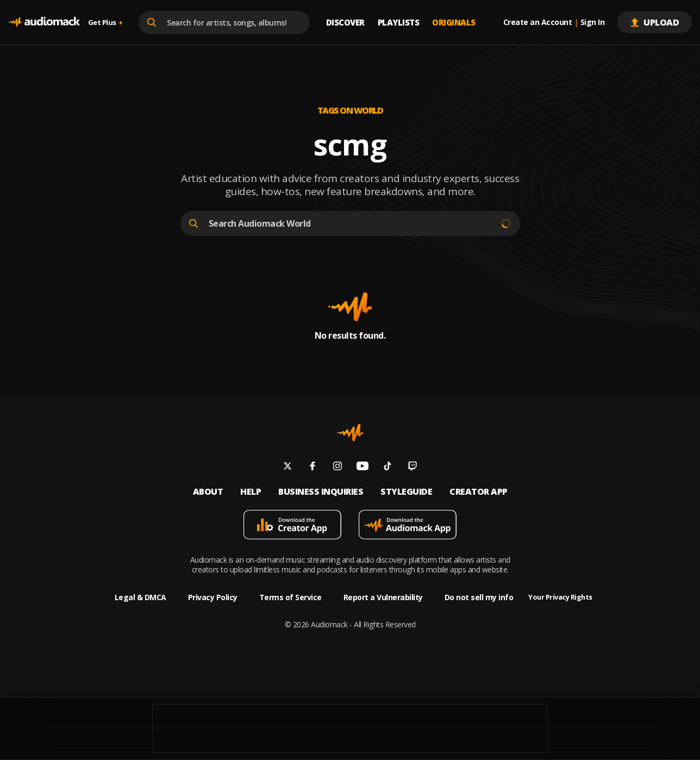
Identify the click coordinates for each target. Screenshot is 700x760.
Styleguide (406, 492)
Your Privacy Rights (560, 597)
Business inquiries (321, 492)
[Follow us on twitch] (412, 467)
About (208, 492)
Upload (655, 22)
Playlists (399, 22)
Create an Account (538, 22)
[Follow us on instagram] (337, 467)
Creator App (479, 492)
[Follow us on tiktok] (387, 467)
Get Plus (105, 23)
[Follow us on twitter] (287, 467)
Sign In (593, 22)
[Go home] (44, 22)
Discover (345, 22)
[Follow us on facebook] (312, 467)
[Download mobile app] (292, 526)
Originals (454, 22)
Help (251, 492)
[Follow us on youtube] (362, 467)
